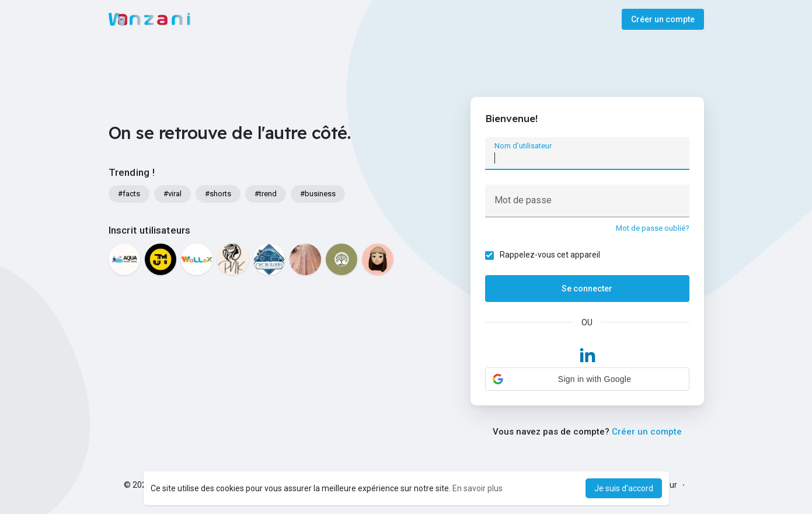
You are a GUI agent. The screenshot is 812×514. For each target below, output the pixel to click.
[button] (587, 379)
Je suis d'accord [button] (624, 488)
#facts (129, 194)
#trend (266, 194)
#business (318, 194)
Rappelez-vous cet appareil (550, 255)
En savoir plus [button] (478, 488)
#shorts (218, 194)
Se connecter (587, 289)
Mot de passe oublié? (653, 228)
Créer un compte (663, 19)
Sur (671, 485)
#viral (172, 194)
